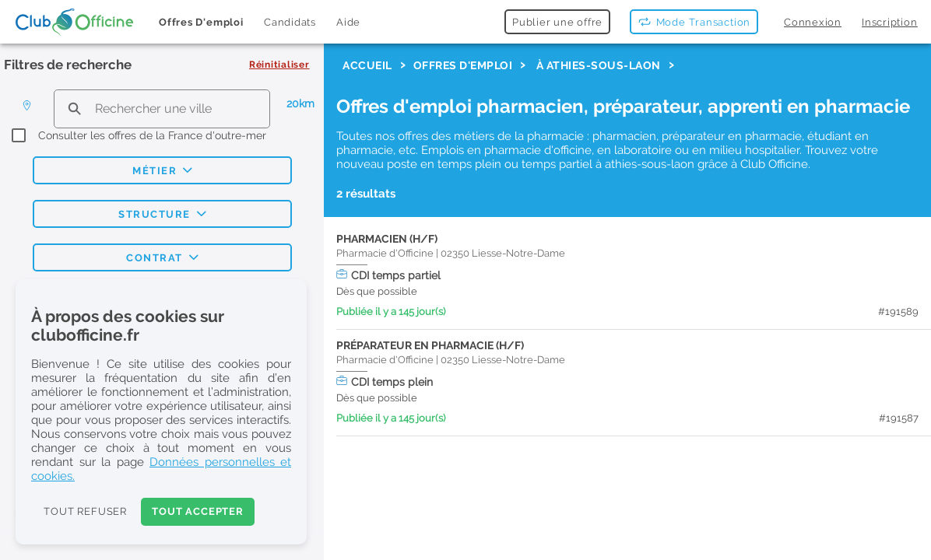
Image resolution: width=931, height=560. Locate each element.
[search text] (162, 108)
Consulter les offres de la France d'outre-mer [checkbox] (152, 135)
